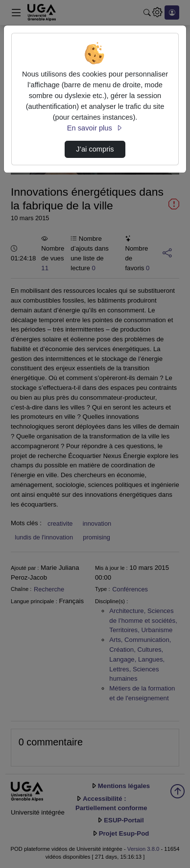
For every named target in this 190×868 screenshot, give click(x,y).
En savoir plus (95, 128)
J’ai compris (95, 149)
